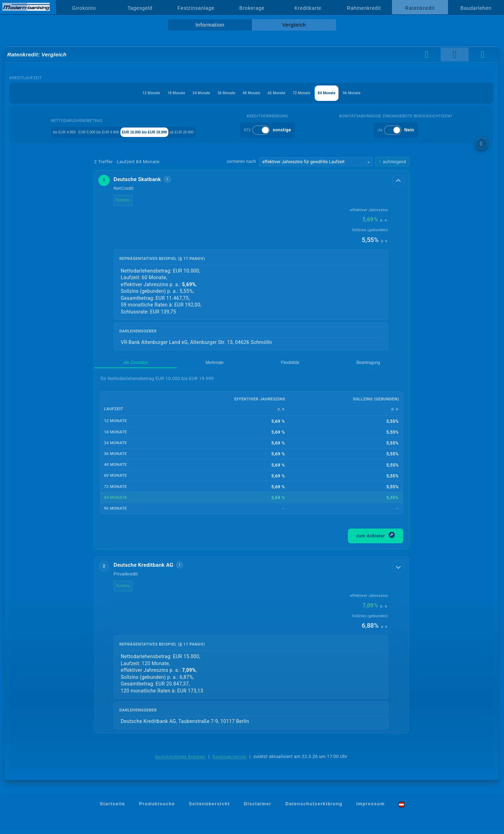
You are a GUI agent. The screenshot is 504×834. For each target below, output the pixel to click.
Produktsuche (157, 808)
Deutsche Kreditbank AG (149, 569)
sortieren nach (241, 161)
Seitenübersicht (209, 808)
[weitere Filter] (482, 143)
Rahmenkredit (364, 8)
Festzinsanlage (196, 8)
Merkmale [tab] (149, 364)
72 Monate (315, 93)
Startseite (113, 808)
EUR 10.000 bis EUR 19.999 (173, 132)
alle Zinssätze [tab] (114, 364)
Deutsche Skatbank (143, 179)
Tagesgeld (140, 8)
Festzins (129, 200)
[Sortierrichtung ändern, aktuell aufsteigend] (392, 162)
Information (210, 25)
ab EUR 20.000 (229, 132)
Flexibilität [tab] (180, 364)
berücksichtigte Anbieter (181, 761)
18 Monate (157, 93)
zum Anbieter (376, 539)
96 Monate (378, 93)
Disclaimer (258, 808)
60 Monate (283, 93)
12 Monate (125, 93)
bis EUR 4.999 (54, 132)
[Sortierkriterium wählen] (316, 162)
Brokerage (252, 8)
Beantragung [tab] (215, 364)
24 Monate (188, 93)
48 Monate (251, 93)
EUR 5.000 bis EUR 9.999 (106, 132)
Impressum (370, 808)
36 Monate (220, 93)
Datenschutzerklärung (314, 808)
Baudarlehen (476, 8)
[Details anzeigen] (399, 180)
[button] (252, 263)
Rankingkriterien (230, 761)
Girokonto (84, 8)
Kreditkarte (308, 8)
